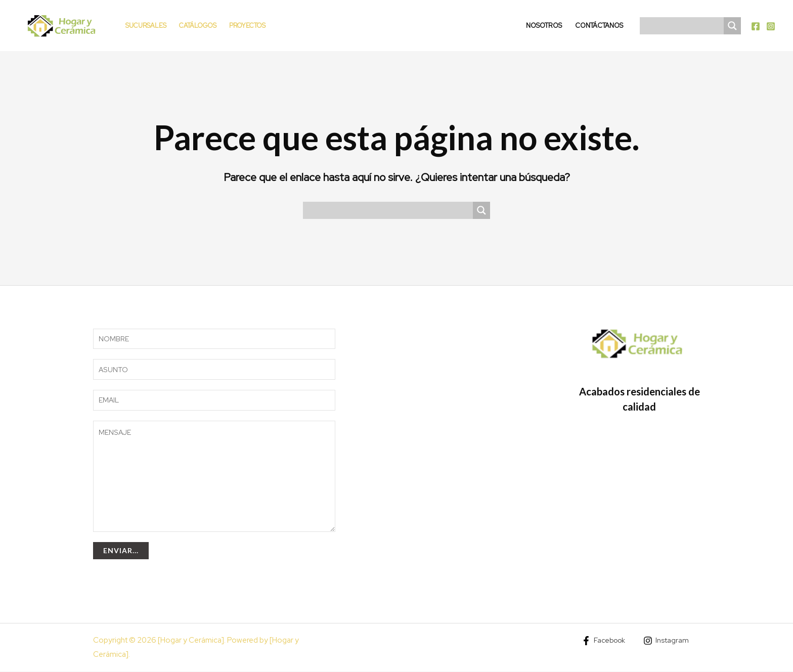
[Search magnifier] (732, 26)
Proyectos (247, 26)
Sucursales (146, 26)
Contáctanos (599, 26)
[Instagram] (771, 26)
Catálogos (198, 26)
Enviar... (121, 551)
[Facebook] (756, 26)
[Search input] (684, 26)
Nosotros (544, 26)
